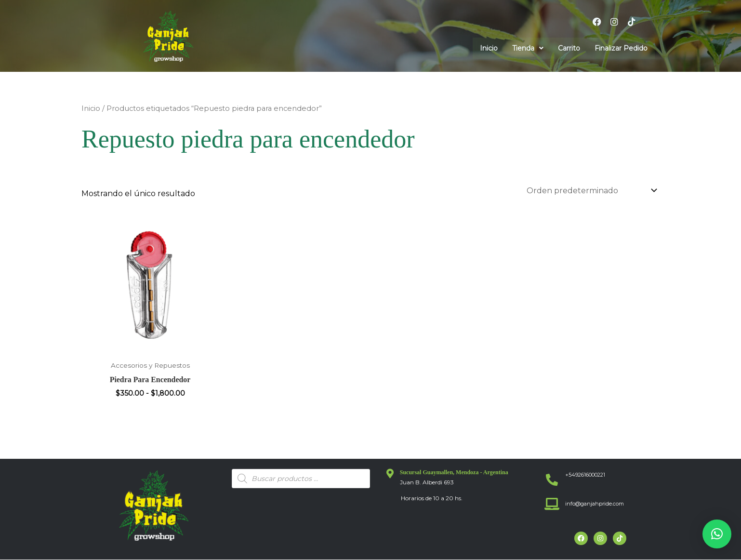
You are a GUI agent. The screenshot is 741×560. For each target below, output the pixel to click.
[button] (528, 48)
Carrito (569, 48)
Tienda (528, 48)
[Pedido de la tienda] (590, 191)
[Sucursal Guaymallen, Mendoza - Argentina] (390, 474)
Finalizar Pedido (621, 48)
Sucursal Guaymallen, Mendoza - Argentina (454, 473)
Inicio (489, 48)
